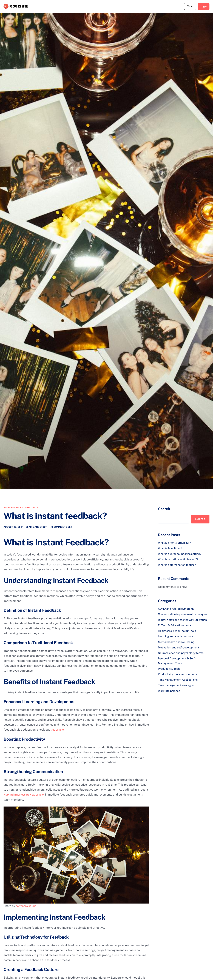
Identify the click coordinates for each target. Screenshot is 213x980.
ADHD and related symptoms (177, 608)
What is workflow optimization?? (179, 559)
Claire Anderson (37, 527)
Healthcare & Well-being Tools (178, 634)
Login (204, 6)
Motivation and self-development (180, 650)
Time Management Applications (179, 682)
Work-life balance (170, 692)
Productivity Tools (170, 671)
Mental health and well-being (177, 645)
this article (57, 730)
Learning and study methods (177, 639)
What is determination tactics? (178, 564)
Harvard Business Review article (25, 795)
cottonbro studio (27, 906)
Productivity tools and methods (178, 676)
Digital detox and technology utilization (184, 623)
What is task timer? (171, 548)
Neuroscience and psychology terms (182, 656)
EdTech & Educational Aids (21, 508)
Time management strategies (177, 687)
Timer (190, 6)
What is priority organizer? (175, 543)
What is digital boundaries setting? (181, 553)
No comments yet (61, 527)
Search (164, 509)
